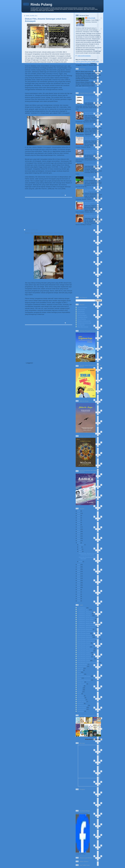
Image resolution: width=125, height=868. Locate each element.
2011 (79, 543)
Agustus (81, 545)
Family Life (81, 682)
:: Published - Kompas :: (85, 616)
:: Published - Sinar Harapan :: (87, 627)
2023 (79, 516)
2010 (79, 565)
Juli (80, 547)
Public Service (82, 701)
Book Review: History (84, 643)
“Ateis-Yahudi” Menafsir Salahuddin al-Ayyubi (92, 138)
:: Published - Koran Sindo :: (86, 619)
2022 (79, 518)
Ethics (79, 678)
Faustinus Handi (82, 317)
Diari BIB (80, 670)
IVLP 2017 (80, 686)
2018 (79, 527)
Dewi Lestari (81, 313)
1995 (79, 599)
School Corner (68, 193)
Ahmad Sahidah (82, 307)
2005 (79, 576)
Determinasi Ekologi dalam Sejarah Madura (93, 126)
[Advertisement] (48, 214)
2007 (79, 571)
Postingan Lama (66, 359)
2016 (79, 531)
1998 (79, 592)
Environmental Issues (84, 676)
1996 (79, 596)
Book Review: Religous (84, 655)
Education (56, 321)
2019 (79, 525)
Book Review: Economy (85, 635)
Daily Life (80, 668)
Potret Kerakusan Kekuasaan (93, 164)
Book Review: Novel (84, 647)
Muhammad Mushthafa (82, 813)
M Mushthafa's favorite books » (94, 739)
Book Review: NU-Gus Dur (85, 649)
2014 (79, 536)
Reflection (81, 703)
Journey (80, 688)
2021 (79, 520)
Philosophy (81, 698)
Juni (80, 549)
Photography (81, 700)
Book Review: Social (84, 660)
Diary (79, 672)
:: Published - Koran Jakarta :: (86, 617)
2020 (79, 522)
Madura (80, 692)
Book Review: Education (85, 637)
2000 (79, 587)
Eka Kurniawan (82, 315)
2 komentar (69, 323)
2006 (79, 574)
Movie (79, 694)
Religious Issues (82, 705)
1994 (79, 601)
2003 (79, 580)
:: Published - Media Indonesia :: (87, 623)
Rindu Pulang (41, 4)
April (80, 551)
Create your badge (81, 854)
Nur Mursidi (81, 325)
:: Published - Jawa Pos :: (85, 612)
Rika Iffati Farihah (83, 327)
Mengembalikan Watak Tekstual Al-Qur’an (91, 216)
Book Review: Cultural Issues (86, 631)
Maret (80, 562)
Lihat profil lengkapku (84, 56)
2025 (79, 511)
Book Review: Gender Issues (86, 641)
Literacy (62, 321)
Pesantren (81, 696)
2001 (79, 585)
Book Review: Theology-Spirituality (88, 662)
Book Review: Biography (85, 629)
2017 (79, 529)
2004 (79, 578)
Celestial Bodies (82, 664)
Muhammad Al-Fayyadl (84, 323)
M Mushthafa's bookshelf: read (89, 715)
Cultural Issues (82, 666)
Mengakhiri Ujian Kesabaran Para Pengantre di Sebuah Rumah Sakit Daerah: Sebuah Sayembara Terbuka (93, 99)
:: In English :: (82, 608)
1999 (79, 590)
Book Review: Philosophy (85, 651)
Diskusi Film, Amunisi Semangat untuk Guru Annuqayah (89, 554)
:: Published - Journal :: (85, 614)
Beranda (50, 359)
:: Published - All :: (83, 610)
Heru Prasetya (82, 319)
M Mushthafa (91, 18)
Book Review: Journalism (85, 645)
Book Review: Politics (84, 653)
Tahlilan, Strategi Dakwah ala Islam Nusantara (93, 178)
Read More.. (29, 191)
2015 (79, 534)
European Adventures (84, 680)
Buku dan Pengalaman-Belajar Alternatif (44, 233)
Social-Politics (82, 709)
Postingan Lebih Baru (33, 359)
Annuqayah (81, 311)
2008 (79, 569)
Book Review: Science (84, 657)
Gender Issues (82, 684)
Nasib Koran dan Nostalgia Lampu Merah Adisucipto (93, 113)
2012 (79, 541)
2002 (79, 583)
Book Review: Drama (84, 633)
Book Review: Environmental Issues (88, 639)
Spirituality (81, 711)
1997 (79, 594)
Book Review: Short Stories (86, 658)
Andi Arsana (81, 309)
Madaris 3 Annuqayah (84, 321)
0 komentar (69, 195)
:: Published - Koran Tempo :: (86, 621)
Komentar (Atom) (39, 363)
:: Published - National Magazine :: (88, 625)
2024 (79, 513)
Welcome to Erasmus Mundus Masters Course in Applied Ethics (93, 152)
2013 (79, 538)
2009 (79, 567)
